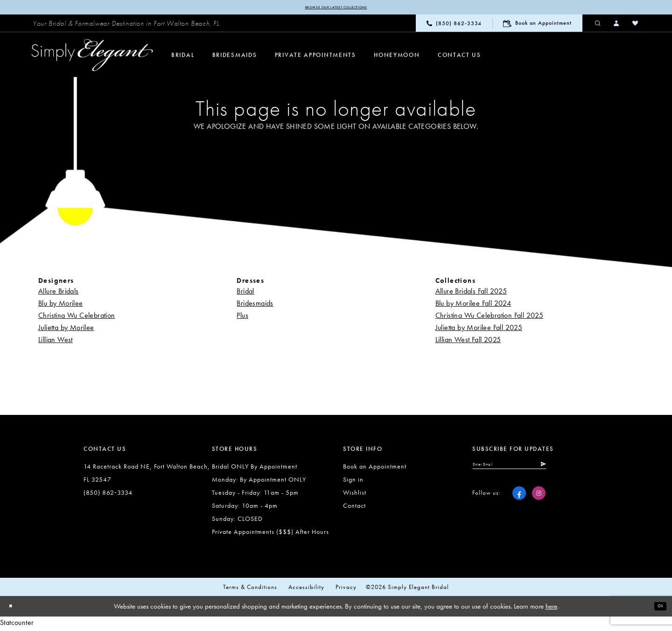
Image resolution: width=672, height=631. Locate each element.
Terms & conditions (250, 589)
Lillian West (56, 341)
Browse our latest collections (336, 8)
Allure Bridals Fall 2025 (471, 293)
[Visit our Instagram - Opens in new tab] (539, 501)
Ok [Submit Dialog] (657, 608)
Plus (242, 317)
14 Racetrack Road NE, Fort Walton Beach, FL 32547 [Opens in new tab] (147, 475)
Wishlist (355, 494)
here (551, 608)
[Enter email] (531, 469)
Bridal (245, 293)
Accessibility (306, 589)
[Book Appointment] (537, 25)
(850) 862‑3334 (108, 494)
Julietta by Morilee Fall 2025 (479, 329)
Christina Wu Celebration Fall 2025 (490, 317)
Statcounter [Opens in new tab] (17, 625)
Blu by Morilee (61, 305)
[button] (617, 25)
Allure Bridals (59, 293)
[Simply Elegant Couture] (92, 57)
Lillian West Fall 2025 (468, 341)
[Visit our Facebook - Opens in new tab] (519, 501)
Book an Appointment (375, 468)
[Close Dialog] (14, 608)
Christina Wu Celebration (77, 317)
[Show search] (598, 25)
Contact (354, 507)
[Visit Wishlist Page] (636, 25)
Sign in (353, 481)
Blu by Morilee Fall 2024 (473, 305)
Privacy (346, 589)
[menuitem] (127, 26)
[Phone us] (454, 25)
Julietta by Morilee (66, 329)
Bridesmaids (255, 305)
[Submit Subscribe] (584, 469)
